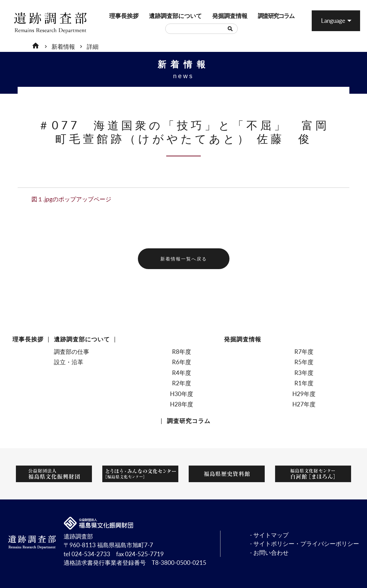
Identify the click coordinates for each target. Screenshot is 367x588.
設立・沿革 (69, 362)
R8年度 (182, 352)
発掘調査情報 (216, 16)
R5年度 (304, 362)
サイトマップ (271, 535)
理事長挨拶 (112, 16)
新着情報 (63, 47)
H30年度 (182, 394)
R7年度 (304, 352)
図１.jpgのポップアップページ (71, 199)
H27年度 (304, 404)
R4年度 (182, 373)
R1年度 (304, 383)
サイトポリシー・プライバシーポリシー (306, 544)
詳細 (93, 47)
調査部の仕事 (72, 352)
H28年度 (182, 404)
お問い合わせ (271, 553)
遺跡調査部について (154, 16)
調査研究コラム (261, 16)
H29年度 (304, 394)
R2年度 (182, 383)
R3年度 (304, 373)
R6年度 (182, 362)
